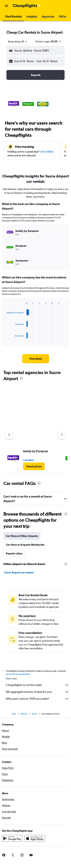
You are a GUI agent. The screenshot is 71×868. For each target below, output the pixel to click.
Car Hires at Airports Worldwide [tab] (25, 545)
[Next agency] (62, 435)
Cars (14, 715)
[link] (36, 359)
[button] (6, 6)
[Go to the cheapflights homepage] (27, 6)
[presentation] (21, 378)
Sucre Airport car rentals (19, 572)
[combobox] (18, 41)
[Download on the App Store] (35, 839)
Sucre (34, 715)
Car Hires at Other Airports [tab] (22, 536)
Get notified (47, 152)
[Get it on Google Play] (12, 839)
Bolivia (24, 715)
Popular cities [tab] (14, 553)
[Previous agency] (9, 435)
